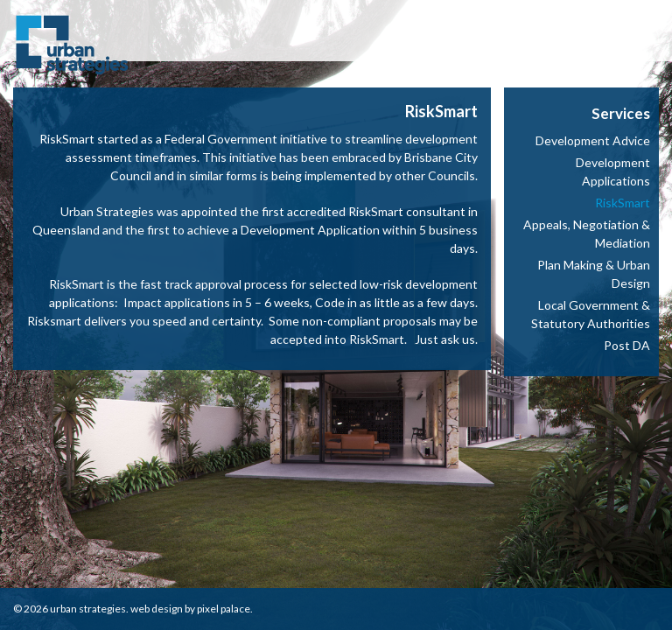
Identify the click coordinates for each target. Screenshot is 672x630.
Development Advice (593, 140)
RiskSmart (623, 203)
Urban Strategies (88, 609)
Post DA (627, 345)
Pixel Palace (224, 609)
